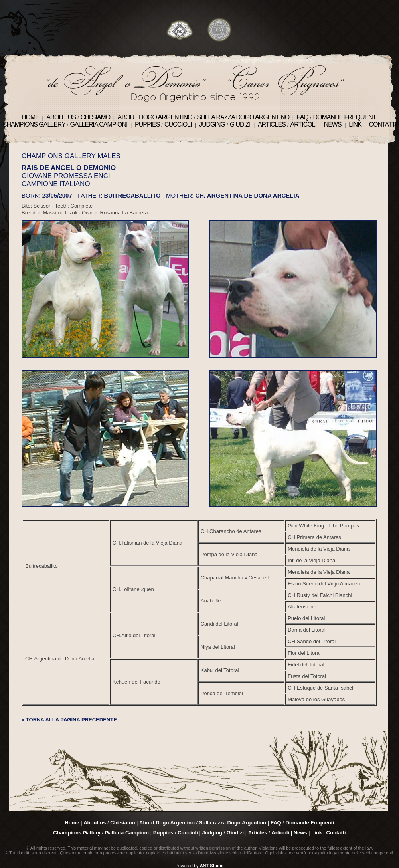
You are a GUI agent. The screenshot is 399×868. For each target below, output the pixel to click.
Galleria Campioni (99, 124)
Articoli (304, 124)
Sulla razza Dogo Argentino (243, 117)
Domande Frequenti (345, 117)
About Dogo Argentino (155, 117)
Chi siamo (96, 117)
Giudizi (240, 124)
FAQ (303, 117)
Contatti (383, 124)
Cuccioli (178, 124)
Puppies (147, 124)
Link (355, 124)
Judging (212, 124)
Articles (272, 124)
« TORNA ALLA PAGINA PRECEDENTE (69, 720)
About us (61, 117)
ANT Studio (212, 866)
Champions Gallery (34, 124)
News (333, 124)
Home (30, 117)
